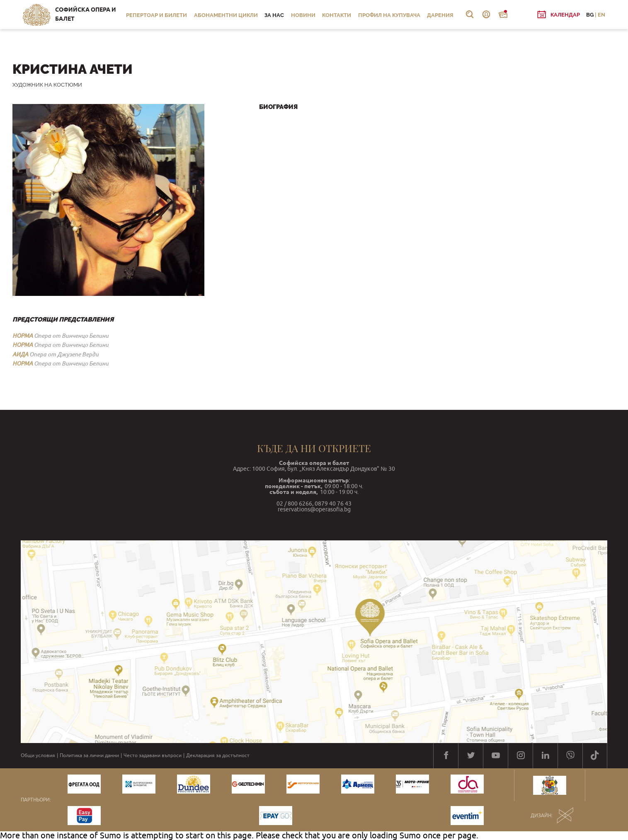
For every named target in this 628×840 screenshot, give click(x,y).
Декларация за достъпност (218, 755)
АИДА (20, 354)
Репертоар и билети (156, 15)
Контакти (337, 15)
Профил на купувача (389, 15)
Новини (303, 15)
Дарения (440, 15)
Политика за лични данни (89, 755)
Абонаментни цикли (226, 15)
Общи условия (38, 755)
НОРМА (23, 336)
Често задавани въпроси (153, 755)
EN (601, 15)
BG (590, 15)
